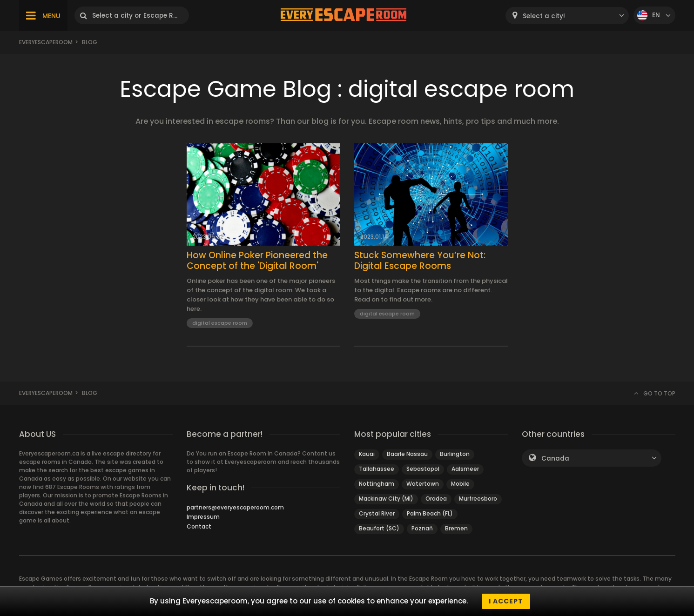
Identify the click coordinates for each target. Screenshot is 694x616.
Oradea (436, 499)
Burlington (455, 454)
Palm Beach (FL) (430, 513)
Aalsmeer (465, 469)
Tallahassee (377, 469)
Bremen (456, 528)
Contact (199, 526)
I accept (506, 601)
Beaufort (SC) (379, 528)
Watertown (423, 484)
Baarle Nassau (407, 454)
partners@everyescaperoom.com (235, 507)
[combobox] (567, 16)
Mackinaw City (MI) (386, 499)
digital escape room (220, 323)
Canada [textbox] (555, 459)
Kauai (367, 454)
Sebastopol (423, 469)
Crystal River (377, 513)
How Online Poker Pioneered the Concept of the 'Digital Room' (257, 261)
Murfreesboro (478, 499)
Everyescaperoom (46, 42)
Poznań (422, 528)
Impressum (203, 517)
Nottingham (377, 484)
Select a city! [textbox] (544, 16)
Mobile (460, 484)
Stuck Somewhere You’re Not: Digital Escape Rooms (420, 261)
